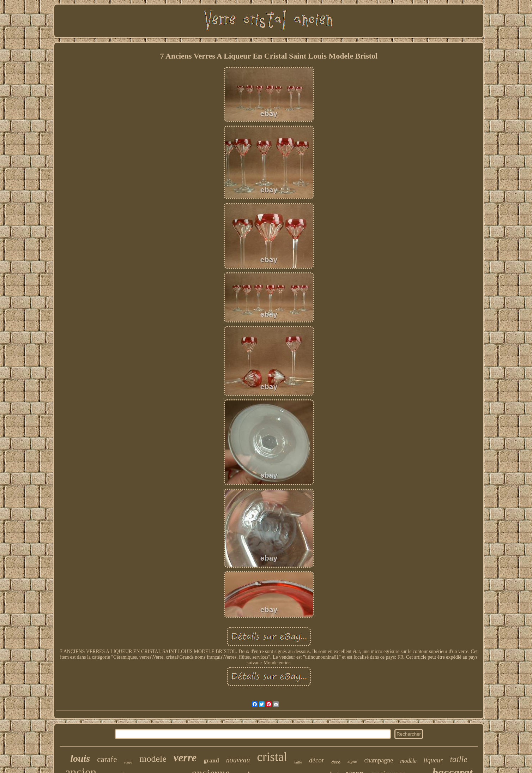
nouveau (238, 760)
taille (458, 759)
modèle (408, 761)
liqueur (433, 760)
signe (352, 761)
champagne (379, 760)
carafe (107, 759)
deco (336, 762)
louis (80, 758)
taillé (298, 762)
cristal (272, 757)
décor (317, 760)
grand (211, 760)
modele (153, 759)
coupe (128, 762)
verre (185, 758)
